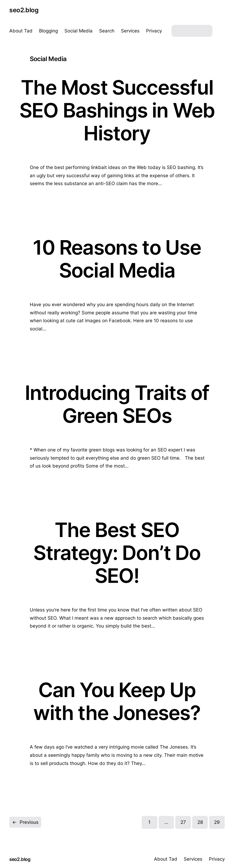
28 (200, 822)
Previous (25, 822)
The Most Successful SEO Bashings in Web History (117, 110)
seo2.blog (24, 10)
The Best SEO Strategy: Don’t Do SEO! (117, 553)
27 (183, 822)
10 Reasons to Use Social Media (117, 259)
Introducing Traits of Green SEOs (117, 404)
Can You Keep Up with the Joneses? (117, 701)
